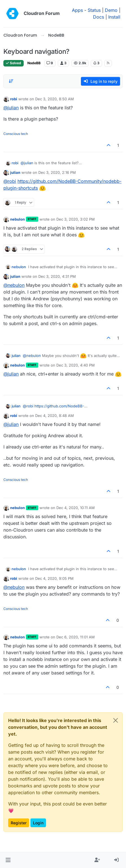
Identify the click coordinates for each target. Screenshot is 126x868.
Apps (77, 10)
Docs (99, 17)
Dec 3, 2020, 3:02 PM (76, 219)
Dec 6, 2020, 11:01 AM (76, 637)
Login (38, 823)
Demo (111, 10)
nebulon (17, 219)
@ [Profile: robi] (10, 181)
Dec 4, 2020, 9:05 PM (54, 578)
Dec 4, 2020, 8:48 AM (55, 416)
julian (15, 172)
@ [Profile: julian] (11, 108)
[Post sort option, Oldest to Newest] (11, 81)
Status (94, 10)
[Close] (116, 720)
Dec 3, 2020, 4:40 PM (76, 365)
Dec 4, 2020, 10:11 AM (76, 508)
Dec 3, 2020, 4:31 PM (57, 276)
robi (14, 99)
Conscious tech (16, 134)
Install (114, 17)
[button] (8, 860)
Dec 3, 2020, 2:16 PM (57, 172)
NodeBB (34, 63)
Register (19, 823)
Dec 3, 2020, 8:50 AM (55, 99)
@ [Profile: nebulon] (14, 285)
